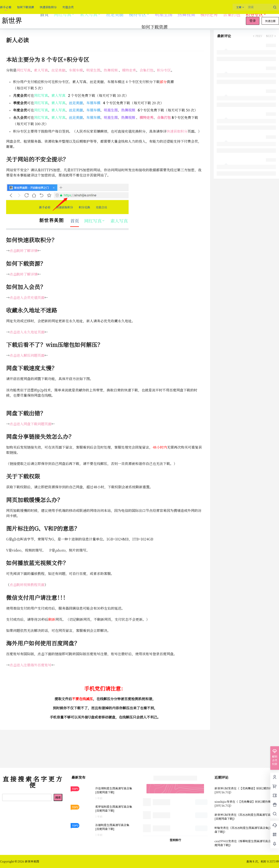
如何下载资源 (26, 7)
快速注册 (270, 21)
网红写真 (64, 14)
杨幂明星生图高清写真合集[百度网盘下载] (246, 843)
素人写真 (90, 14)
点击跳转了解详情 (24, 251)
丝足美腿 (58, 70)
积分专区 (256, 14)
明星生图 (93, 70)
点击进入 (17, 665)
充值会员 (68, 7)
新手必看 (6, 7)
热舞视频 (111, 70)
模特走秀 (129, 70)
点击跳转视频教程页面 (27, 585)
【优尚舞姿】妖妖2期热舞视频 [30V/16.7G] (246, 790)
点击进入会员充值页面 (27, 298)
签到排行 (175, 840)
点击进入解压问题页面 (27, 355)
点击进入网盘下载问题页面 (31, 424)
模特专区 (139, 14)
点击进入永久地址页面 (27, 332)
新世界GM (221, 788)
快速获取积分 (48, 7)
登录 (253, 21)
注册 (27, 665)
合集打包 (146, 70)
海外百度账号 (41, 665)
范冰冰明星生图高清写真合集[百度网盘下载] (245, 817)
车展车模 (76, 70)
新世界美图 (32, 861)
